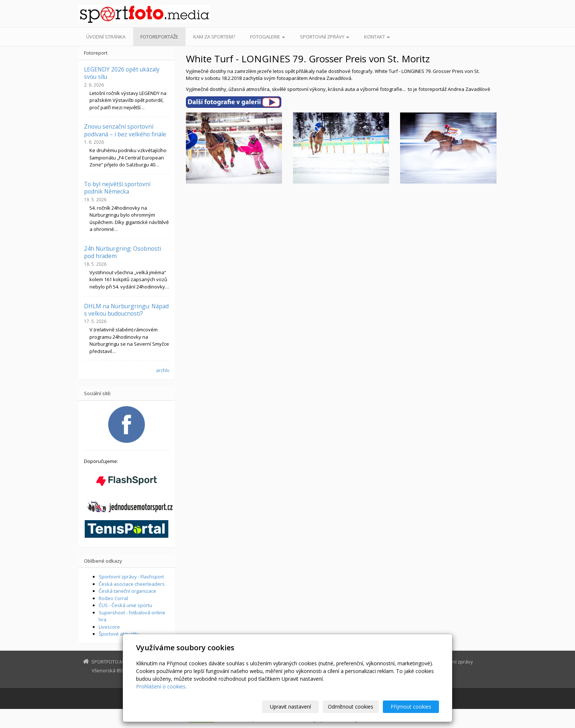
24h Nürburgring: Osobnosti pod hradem (122, 252)
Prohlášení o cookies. (161, 686)
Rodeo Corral (113, 598)
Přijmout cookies (411, 707)
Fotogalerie (268, 37)
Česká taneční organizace (127, 591)
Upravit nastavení (291, 707)
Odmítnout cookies (351, 707)
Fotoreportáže (159, 37)
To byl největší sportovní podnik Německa (117, 188)
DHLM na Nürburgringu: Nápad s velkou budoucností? (126, 310)
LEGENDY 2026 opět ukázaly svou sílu (122, 73)
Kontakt (377, 37)
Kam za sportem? (214, 37)
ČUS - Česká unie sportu (125, 605)
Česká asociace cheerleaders (132, 584)
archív (163, 370)
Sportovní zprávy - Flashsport (131, 577)
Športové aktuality (119, 634)
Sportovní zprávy (325, 37)
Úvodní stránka (106, 37)
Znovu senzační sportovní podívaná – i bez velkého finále (125, 130)
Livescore (109, 627)
